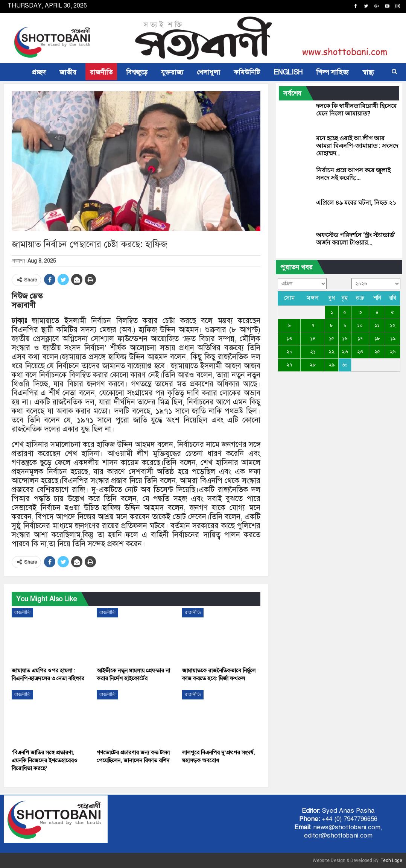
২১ (313, 352)
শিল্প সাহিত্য (332, 72)
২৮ (313, 365)
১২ (393, 325)
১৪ (313, 339)
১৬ (345, 339)
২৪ (360, 352)
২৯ (332, 365)
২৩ (345, 352)
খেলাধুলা (208, 72)
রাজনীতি (101, 72)
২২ (331, 352)
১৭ (360, 339)
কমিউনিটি (247, 72)
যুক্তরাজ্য (172, 72)
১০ (360, 325)
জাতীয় (68, 72)
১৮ (377, 339)
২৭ (289, 365)
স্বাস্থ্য (368, 72)
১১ (377, 325)
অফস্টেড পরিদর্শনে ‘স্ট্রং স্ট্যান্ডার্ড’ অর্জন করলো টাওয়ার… (356, 239)
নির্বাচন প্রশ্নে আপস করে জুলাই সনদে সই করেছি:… (353, 174)
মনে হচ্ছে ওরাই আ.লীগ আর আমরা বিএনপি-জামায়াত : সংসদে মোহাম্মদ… (357, 146)
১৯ (393, 339)
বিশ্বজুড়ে (137, 72)
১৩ (289, 339)
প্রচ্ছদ (39, 72)
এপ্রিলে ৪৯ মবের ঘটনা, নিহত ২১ (356, 203)
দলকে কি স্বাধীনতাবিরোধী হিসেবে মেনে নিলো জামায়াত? (356, 110)
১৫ (331, 339)
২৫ (377, 352)
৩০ (345, 365)
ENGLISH (288, 72)
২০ (289, 352)
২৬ (393, 352)
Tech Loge (392, 860)
